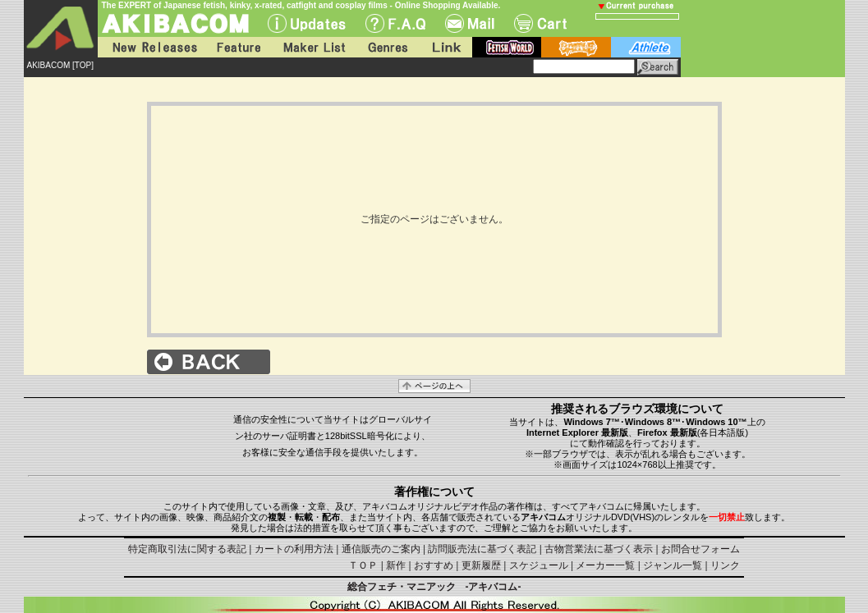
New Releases (151, 47)
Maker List (314, 47)
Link (445, 47)
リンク (725, 565)
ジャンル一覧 (673, 565)
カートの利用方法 (294, 549)
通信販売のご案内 (381, 549)
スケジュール (539, 565)
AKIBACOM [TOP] (61, 65)
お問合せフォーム (700, 549)
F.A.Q (395, 23)
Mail (470, 23)
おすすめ (434, 565)
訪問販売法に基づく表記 (482, 549)
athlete (646, 47)
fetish (507, 47)
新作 (396, 565)
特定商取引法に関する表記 (187, 549)
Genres (387, 47)
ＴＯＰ (363, 565)
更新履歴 (481, 565)
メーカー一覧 (605, 565)
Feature (238, 47)
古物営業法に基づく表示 (599, 549)
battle (576, 47)
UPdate (307, 23)
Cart (540, 23)
